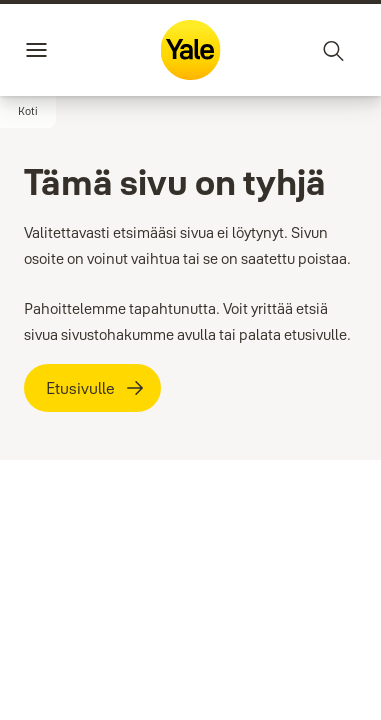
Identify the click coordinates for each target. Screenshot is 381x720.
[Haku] (334, 50)
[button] (28, 112)
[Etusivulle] (92, 388)
